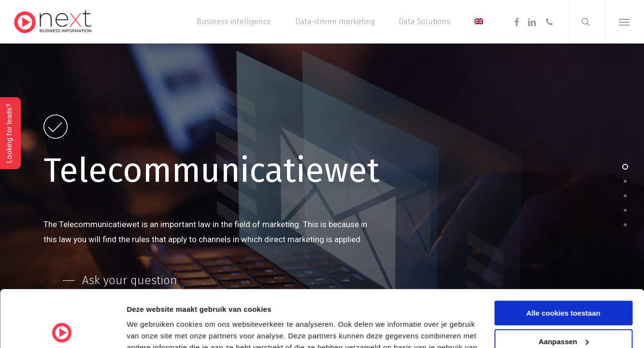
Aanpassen (564, 284)
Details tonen (150, 329)
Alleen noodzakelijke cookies (563, 313)
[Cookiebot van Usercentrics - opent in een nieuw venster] (63, 329)
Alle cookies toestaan (563, 256)
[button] (624, 22)
